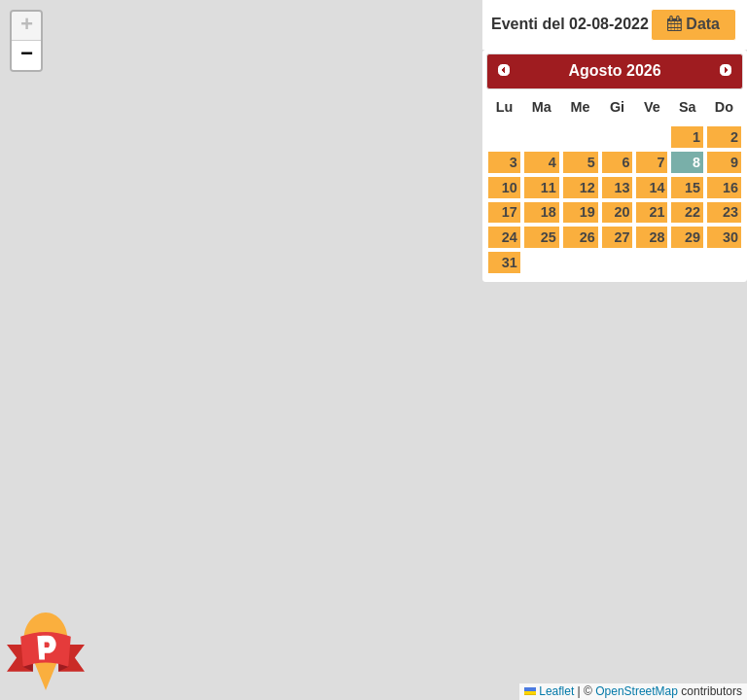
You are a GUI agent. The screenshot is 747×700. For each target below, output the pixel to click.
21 (658, 212)
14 (658, 188)
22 (693, 212)
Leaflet (549, 691)
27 (622, 237)
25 (549, 237)
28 (658, 237)
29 (693, 237)
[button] (26, 26)
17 (510, 212)
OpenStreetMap (637, 691)
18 (549, 212)
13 (622, 188)
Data (694, 24)
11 (549, 188)
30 (730, 237)
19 (587, 212)
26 (587, 237)
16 (730, 188)
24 (510, 237)
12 (587, 188)
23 (730, 212)
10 (510, 188)
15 (693, 188)
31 (510, 262)
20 (622, 212)
